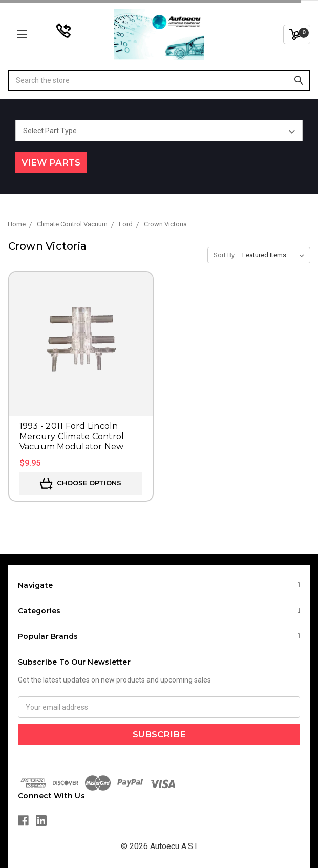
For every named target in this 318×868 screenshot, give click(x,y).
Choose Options (81, 484)
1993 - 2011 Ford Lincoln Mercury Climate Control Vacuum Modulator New (72, 436)
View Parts (51, 162)
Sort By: (225, 255)
